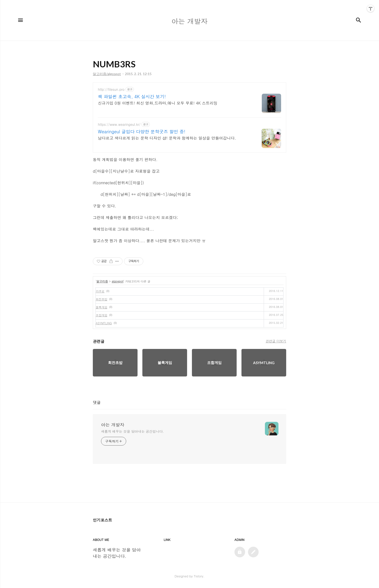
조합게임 (102, 315)
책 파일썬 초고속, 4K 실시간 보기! (132, 97)
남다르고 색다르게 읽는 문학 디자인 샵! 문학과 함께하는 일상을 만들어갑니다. (167, 138)
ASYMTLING (104, 323)
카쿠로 (100, 291)
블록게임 (102, 307)
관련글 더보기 (276, 341)
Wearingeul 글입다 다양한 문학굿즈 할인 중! (142, 132)
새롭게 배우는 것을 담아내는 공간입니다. (132, 431)
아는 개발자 (113, 425)
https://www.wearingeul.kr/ (119, 124)
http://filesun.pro (111, 89)
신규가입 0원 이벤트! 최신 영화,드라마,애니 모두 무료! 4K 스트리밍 (158, 103)
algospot (117, 281)
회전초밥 (102, 299)
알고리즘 (102, 281)
